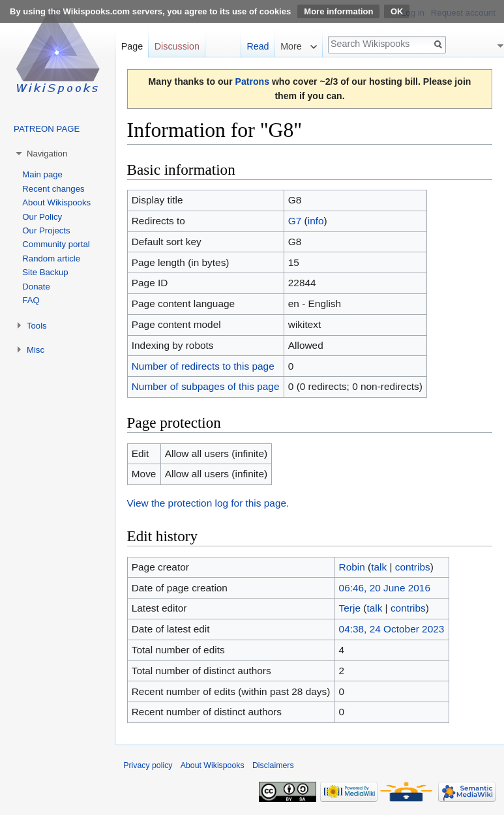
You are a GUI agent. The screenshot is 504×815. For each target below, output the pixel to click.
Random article (51, 259)
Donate (36, 287)
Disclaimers (273, 765)
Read (258, 46)
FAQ (31, 300)
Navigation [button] (47, 154)
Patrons (252, 81)
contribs (413, 567)
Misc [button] (36, 350)
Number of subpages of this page (206, 386)
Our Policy (42, 217)
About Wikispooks (56, 202)
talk (379, 567)
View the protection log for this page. (208, 503)
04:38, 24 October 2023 (392, 629)
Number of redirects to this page (203, 366)
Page (132, 46)
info (316, 221)
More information (338, 11)
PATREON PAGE (47, 129)
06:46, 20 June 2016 (385, 588)
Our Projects (46, 230)
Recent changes (53, 189)
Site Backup (45, 272)
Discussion (177, 46)
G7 (295, 221)
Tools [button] (37, 326)
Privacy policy (148, 765)
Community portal (56, 244)
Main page (42, 174)
